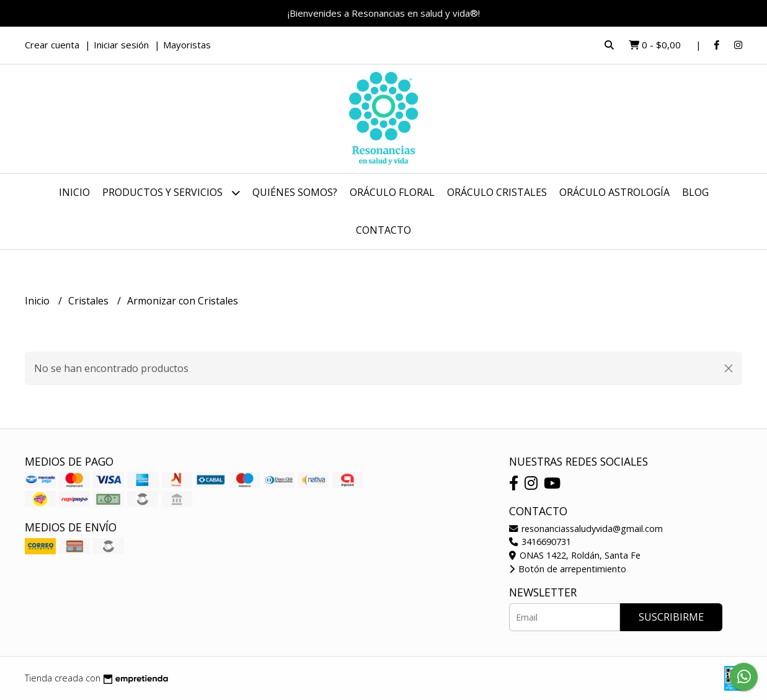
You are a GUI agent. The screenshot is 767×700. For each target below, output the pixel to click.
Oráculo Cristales (497, 192)
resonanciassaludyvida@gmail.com (586, 529)
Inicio (74, 192)
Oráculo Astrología (614, 192)
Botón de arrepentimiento (568, 569)
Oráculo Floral (392, 192)
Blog (695, 192)
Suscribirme (671, 617)
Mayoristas (187, 45)
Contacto (383, 230)
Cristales (90, 301)
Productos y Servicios (171, 193)
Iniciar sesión (121, 45)
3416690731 (540, 542)
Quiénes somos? (295, 192)
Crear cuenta (52, 45)
